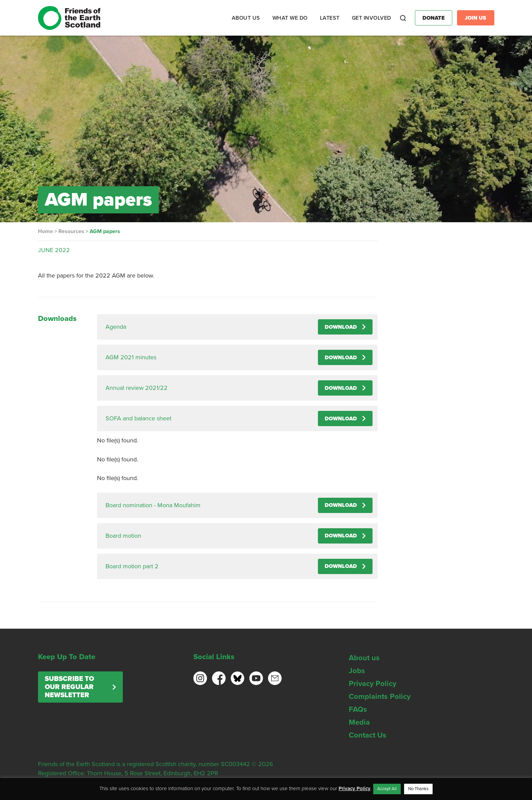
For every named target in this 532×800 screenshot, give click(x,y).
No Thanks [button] (418, 789)
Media (359, 722)
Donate (434, 18)
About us (364, 658)
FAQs (358, 709)
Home (45, 231)
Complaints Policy (380, 697)
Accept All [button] (387, 789)
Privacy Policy (373, 684)
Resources (71, 231)
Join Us (476, 18)
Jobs (357, 671)
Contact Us (368, 735)
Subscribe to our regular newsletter (69, 687)
